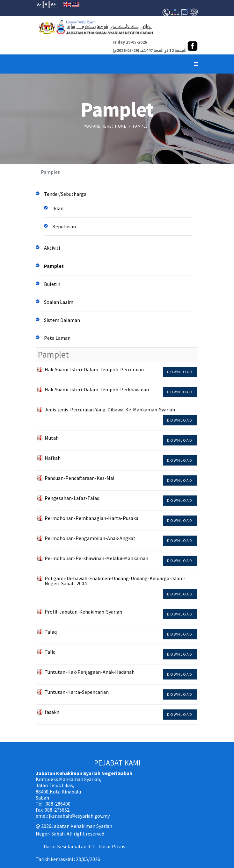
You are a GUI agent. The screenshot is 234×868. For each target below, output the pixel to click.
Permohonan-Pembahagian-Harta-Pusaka (91, 518)
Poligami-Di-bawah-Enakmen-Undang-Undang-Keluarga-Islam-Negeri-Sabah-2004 (115, 581)
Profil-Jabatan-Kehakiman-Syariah (83, 612)
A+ (53, 4)
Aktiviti (52, 248)
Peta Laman (57, 338)
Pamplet (54, 266)
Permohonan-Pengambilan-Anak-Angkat (90, 538)
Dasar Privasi (113, 846)
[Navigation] (196, 64)
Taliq (50, 652)
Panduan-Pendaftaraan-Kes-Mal (80, 478)
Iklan (58, 208)
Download (180, 372)
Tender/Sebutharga (65, 194)
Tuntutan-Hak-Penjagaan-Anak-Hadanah (90, 672)
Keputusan (64, 226)
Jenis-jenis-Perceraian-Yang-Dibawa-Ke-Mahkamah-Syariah (110, 409)
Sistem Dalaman (62, 320)
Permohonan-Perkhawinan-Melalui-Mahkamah (96, 558)
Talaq (51, 632)
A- (39, 4)
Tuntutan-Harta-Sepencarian (77, 692)
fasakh (52, 712)
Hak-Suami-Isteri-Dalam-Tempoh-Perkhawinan (97, 389)
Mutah (52, 438)
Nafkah (53, 458)
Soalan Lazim (59, 302)
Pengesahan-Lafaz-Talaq (72, 498)
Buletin (52, 284)
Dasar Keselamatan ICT (69, 846)
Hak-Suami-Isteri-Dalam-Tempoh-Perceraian (94, 369)
